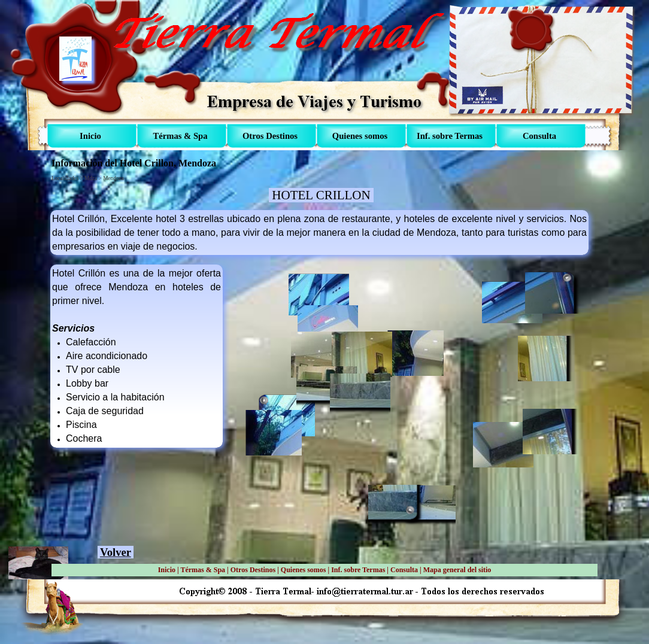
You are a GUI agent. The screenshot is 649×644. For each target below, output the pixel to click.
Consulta (404, 570)
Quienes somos (304, 570)
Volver (116, 552)
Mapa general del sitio (457, 570)
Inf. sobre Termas (358, 570)
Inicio (167, 570)
